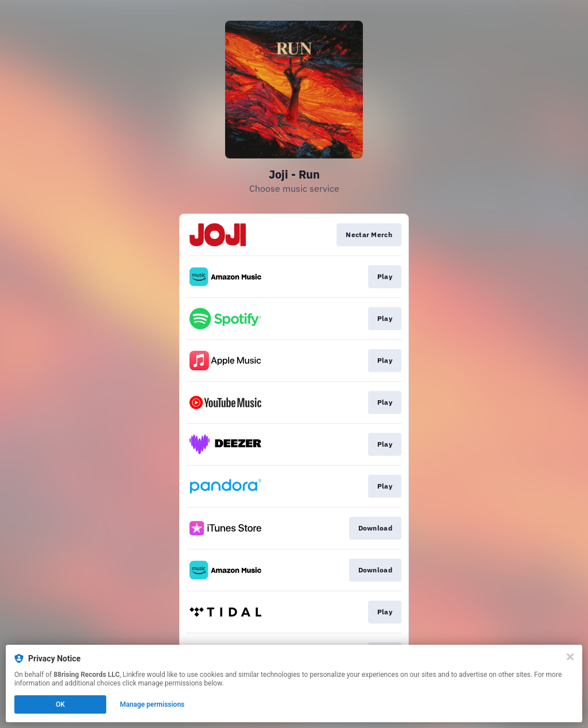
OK (60, 704)
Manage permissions (152, 704)
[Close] (570, 657)
